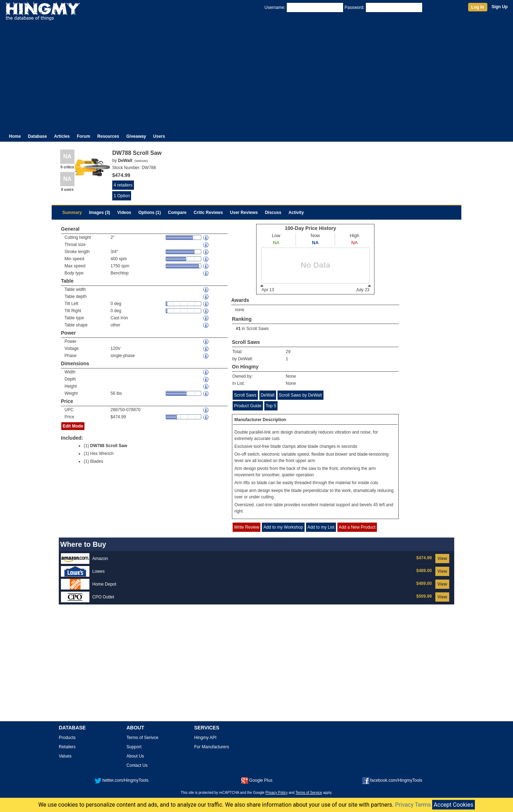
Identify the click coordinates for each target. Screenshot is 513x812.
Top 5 (271, 406)
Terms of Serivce (142, 738)
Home (15, 136)
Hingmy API (205, 738)
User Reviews (244, 213)
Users (159, 136)
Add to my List (321, 527)
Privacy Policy (276, 793)
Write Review (247, 527)
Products (67, 738)
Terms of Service (309, 793)
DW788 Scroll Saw (109, 446)
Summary (72, 213)
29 (288, 352)
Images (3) (100, 213)
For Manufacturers (212, 747)
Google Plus (257, 780)
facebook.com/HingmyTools (392, 780)
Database (37, 136)
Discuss (273, 213)
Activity (296, 213)
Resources (108, 136)
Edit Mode (73, 426)
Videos (124, 213)
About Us (135, 756)
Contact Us (137, 765)
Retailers (67, 747)
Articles (62, 136)
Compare (177, 213)
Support (134, 747)
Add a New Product (357, 527)
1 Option (122, 196)
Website (141, 161)
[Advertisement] (256, 74)
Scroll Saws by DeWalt (300, 395)
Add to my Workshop (283, 527)
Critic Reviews (208, 213)
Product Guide (248, 406)
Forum (84, 136)
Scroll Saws (257, 329)
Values (65, 756)
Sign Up (500, 7)
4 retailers (123, 185)
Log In (478, 7)
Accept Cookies (453, 805)
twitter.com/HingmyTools (121, 780)
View (442, 559)
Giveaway (136, 136)
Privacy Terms (413, 805)
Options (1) (149, 213)
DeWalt (268, 395)
